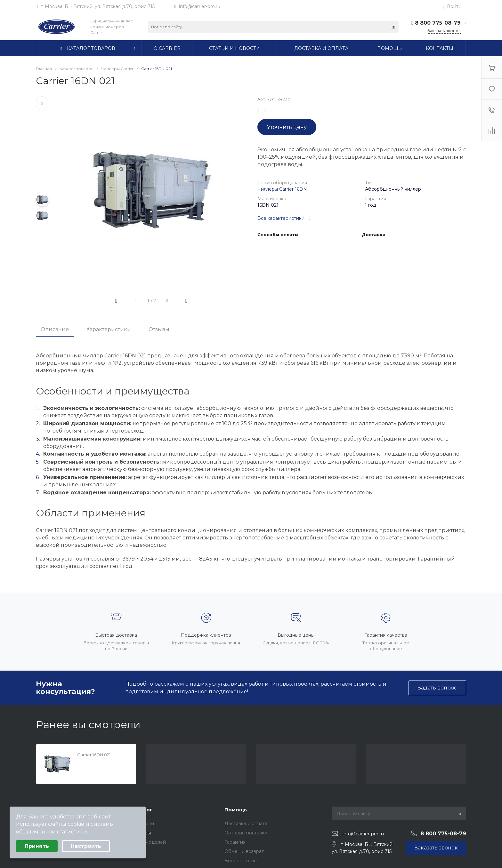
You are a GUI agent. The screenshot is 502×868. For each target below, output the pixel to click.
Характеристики (109, 329)
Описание (55, 329)
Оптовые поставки (246, 833)
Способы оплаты (278, 235)
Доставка (374, 235)
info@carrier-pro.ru (200, 6)
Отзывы (159, 329)
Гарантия (235, 842)
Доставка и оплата (246, 824)
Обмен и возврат (244, 851)
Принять (37, 846)
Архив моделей (148, 842)
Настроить (86, 846)
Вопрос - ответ (242, 861)
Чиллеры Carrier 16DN (282, 189)
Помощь (236, 810)
